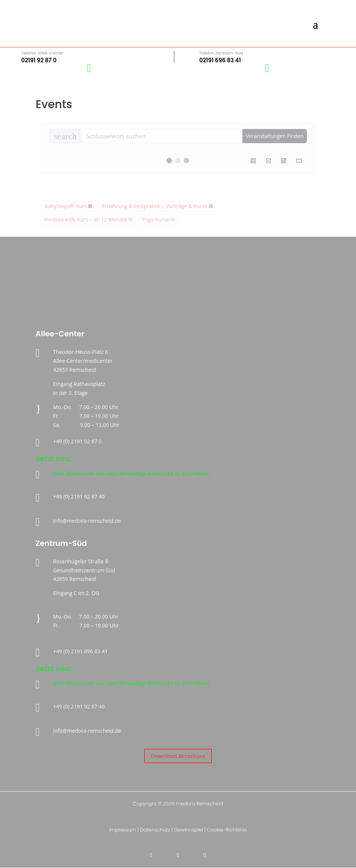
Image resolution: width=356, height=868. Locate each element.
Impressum (123, 830)
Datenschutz (155, 830)
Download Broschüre (178, 756)
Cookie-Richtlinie (227, 830)
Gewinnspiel (188, 830)
